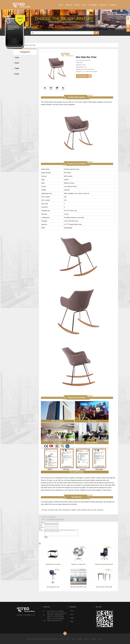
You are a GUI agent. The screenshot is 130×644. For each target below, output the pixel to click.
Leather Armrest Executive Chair (104, 564)
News (84, 5)
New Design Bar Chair (53, 587)
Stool (17, 63)
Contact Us (103, 5)
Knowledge (93, 5)
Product (77, 5)
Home (61, 5)
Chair (27, 45)
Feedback (113, 5)
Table (17, 68)
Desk (17, 74)
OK (40, 544)
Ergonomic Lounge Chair (78, 564)
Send (46, 537)
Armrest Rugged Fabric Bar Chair (55, 519)
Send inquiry (82, 76)
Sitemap (100, 639)
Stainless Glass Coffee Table (104, 587)
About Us (69, 5)
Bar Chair (33, 45)
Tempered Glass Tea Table (53, 564)
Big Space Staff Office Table (78, 587)
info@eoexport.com (56, 621)
